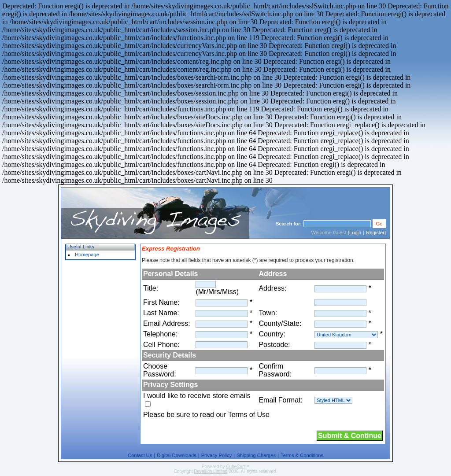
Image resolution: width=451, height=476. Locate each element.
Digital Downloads (177, 455)
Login (355, 232)
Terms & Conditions (302, 455)
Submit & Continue (350, 436)
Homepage (87, 255)
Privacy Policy (217, 455)
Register (375, 232)
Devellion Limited (211, 471)
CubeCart (235, 467)
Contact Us (140, 455)
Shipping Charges (256, 455)
